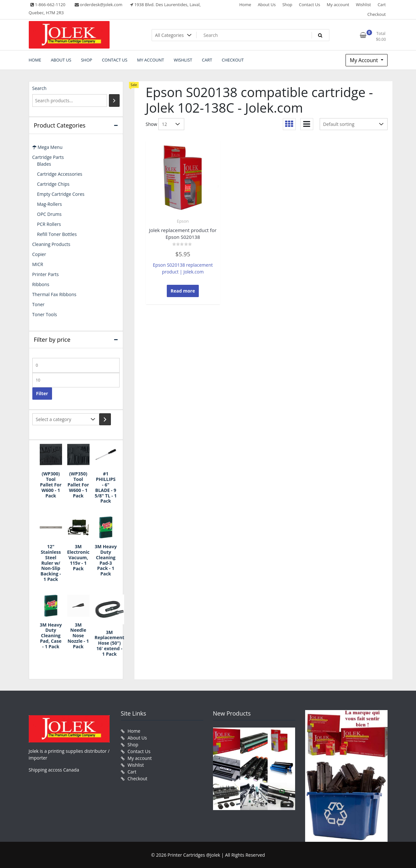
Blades (44, 164)
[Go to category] (105, 419)
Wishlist (363, 5)
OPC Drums (49, 214)
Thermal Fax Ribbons (54, 294)
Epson (183, 221)
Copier (39, 254)
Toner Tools (45, 314)
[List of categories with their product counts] (66, 419)
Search (39, 88)
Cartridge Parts (48, 157)
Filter (42, 393)
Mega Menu (48, 147)
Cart (382, 5)
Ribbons (41, 284)
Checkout (377, 14)
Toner (38, 304)
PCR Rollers (49, 224)
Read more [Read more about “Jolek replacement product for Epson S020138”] (183, 291)
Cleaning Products (51, 244)
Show (152, 124)
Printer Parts (46, 274)
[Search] (114, 100)
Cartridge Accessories (60, 174)
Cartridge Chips (53, 184)
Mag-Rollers (50, 204)
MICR (38, 264)
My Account (364, 60)
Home (245, 5)
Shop (287, 5)
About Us (267, 5)
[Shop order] (354, 124)
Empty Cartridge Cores (61, 194)
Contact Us (310, 5)
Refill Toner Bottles (57, 234)
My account (338, 5)
